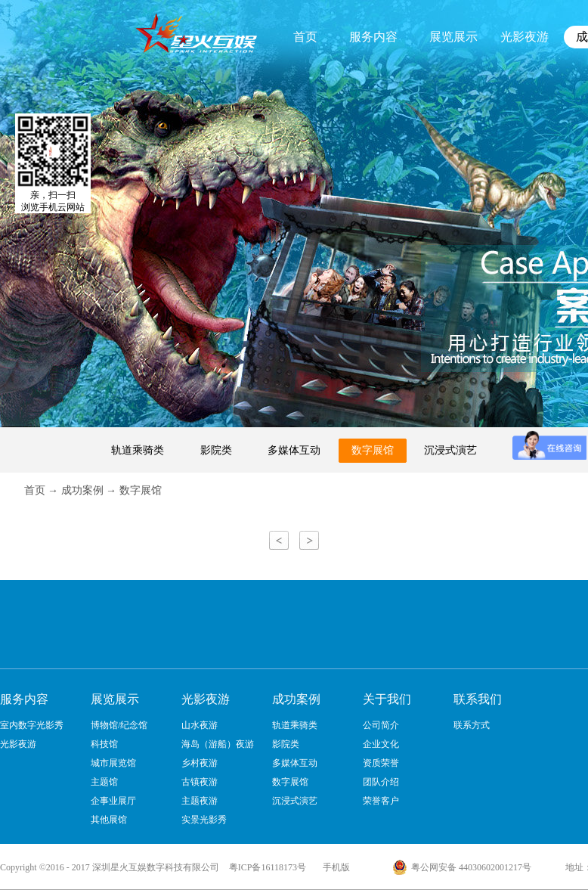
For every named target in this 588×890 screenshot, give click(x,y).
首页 (305, 37)
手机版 (334, 867)
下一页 (309, 540)
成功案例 (82, 490)
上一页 (279, 540)
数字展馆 (141, 490)
